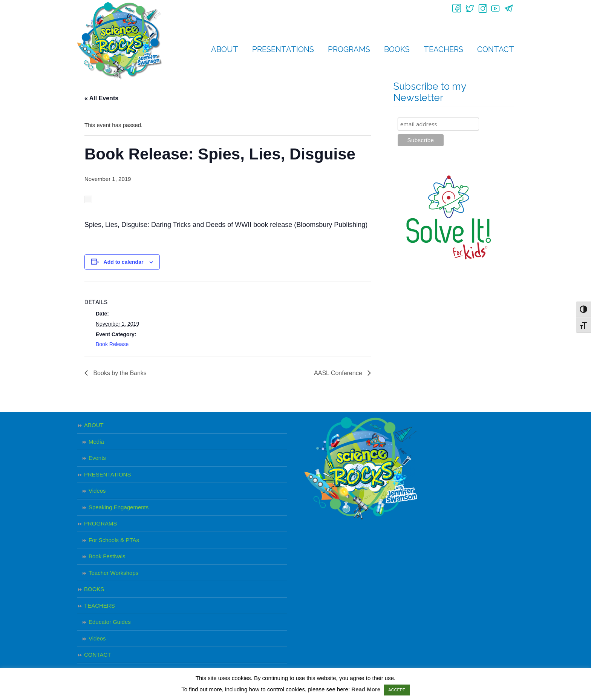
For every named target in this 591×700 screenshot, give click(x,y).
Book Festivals (107, 556)
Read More (366, 689)
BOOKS (94, 589)
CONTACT (97, 655)
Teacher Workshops (113, 573)
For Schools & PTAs (114, 540)
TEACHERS (100, 606)
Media (96, 442)
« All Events (101, 98)
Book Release (112, 344)
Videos (97, 491)
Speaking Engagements (119, 507)
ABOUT (94, 425)
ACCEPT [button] (397, 690)
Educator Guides (110, 622)
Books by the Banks (119, 373)
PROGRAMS (101, 523)
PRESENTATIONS (107, 474)
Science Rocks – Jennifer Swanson (119, 41)
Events (97, 458)
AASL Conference (339, 373)
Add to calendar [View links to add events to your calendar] (124, 262)
